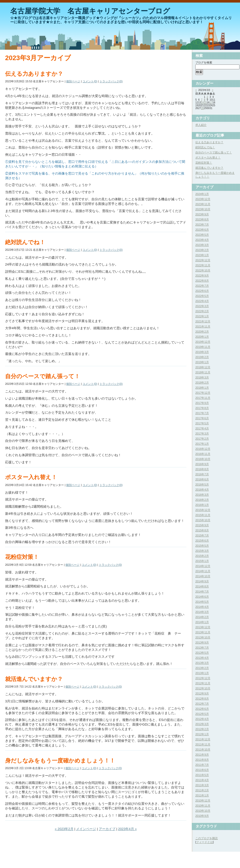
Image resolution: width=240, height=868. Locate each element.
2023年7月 (202, 225)
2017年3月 (202, 433)
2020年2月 (202, 332)
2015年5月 (202, 546)
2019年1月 (202, 362)
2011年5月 (202, 775)
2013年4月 (202, 658)
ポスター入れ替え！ (31, 477)
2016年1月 (202, 505)
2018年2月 (202, 383)
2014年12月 (203, 566)
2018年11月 (203, 372)
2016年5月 (202, 484)
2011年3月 (202, 785)
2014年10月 (203, 576)
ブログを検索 (204, 62)
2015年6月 (202, 541)
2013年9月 (202, 642)
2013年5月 (202, 653)
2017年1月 (202, 444)
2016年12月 (203, 449)
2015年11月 (203, 515)
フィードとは (205, 842)
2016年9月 (202, 464)
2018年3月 (202, 377)
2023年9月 (202, 214)
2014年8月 (202, 586)
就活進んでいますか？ (34, 679)
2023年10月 (203, 209)
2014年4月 (202, 607)
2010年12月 (203, 800)
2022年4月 (202, 301)
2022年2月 (202, 311)
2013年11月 (203, 632)
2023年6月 (202, 230)
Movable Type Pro (16, 861)
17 (211, 103)
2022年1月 (202, 316)
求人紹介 (201, 125)
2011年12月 (203, 739)
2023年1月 (202, 255)
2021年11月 (203, 326)
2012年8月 (202, 699)
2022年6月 (202, 291)
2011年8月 (202, 760)
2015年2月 (202, 556)
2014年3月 (202, 612)
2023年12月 (203, 199)
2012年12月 (203, 678)
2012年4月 (202, 719)
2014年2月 (202, 617)
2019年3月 (202, 352)
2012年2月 (202, 729)
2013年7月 (202, 648)
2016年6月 (202, 479)
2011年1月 (202, 795)
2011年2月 (202, 790)
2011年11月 (203, 744)
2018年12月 (203, 367)
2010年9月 (202, 816)
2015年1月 (202, 561)
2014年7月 (202, 591)
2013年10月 (203, 637)
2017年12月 (203, 393)
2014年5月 (202, 602)
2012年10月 (203, 688)
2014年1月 (202, 622)
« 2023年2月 (64, 829)
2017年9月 (202, 403)
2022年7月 (202, 286)
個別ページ (73, 81)
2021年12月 (203, 321)
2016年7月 (202, 474)
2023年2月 (202, 250)
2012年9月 (202, 693)
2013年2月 (202, 668)
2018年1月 (202, 388)
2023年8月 (202, 219)
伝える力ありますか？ (34, 74)
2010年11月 (203, 806)
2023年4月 (202, 240)
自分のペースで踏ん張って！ (43, 376)
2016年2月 (202, 500)
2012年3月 (202, 724)
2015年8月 (202, 530)
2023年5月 (202, 235)
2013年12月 (203, 627)
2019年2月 (202, 357)
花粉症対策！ (22, 557)
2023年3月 (202, 245)
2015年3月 (202, 551)
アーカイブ (107, 829)
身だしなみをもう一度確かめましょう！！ (60, 761)
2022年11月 (203, 265)
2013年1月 (202, 673)
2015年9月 (202, 525)
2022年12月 (203, 260)
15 (205, 103)
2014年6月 (202, 597)
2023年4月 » (127, 829)
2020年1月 (202, 337)
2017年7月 (202, 413)
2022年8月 (202, 281)
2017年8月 (202, 408)
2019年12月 (203, 342)
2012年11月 (203, 683)
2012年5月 (202, 714)
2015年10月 (203, 520)
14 (202, 103)
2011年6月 (202, 770)
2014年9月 (202, 581)
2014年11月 (203, 571)
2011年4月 (202, 780)
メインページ (86, 829)
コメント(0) (90, 81)
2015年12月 (203, 510)
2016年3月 (202, 495)
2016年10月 (203, 459)
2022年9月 (202, 275)
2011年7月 (202, 765)
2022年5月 (202, 296)
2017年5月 (202, 423)
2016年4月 (202, 490)
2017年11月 (203, 398)
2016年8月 (202, 469)
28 (202, 108)
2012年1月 (202, 734)
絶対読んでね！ (25, 242)
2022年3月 (202, 306)
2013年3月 (202, 663)
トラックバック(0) (111, 81)
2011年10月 (203, 749)
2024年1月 (202, 194)
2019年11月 (203, 347)
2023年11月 (203, 204)
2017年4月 (202, 428)
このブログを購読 (207, 838)
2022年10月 (203, 270)
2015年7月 (202, 535)
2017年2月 (202, 439)
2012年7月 (202, 704)
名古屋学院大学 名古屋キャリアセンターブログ (90, 11)
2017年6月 (202, 418)
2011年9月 (202, 755)
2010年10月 (203, 811)
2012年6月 (202, 709)
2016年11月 (203, 454)
